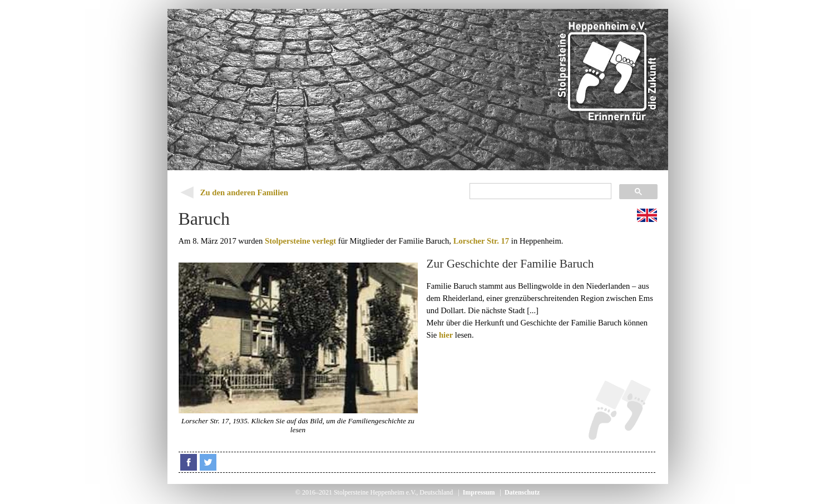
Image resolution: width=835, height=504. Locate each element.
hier (446, 335)
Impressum (479, 492)
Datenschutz (522, 492)
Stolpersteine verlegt (300, 241)
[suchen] (539, 191)
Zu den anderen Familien (244, 192)
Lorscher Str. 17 (481, 241)
